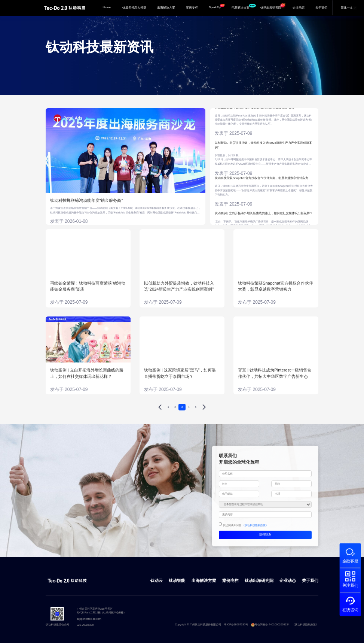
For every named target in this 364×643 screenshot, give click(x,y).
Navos (107, 7)
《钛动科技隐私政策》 (255, 525)
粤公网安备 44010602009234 (270, 625)
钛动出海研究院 (274, 6)
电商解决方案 (243, 7)
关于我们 (321, 8)
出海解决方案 (166, 8)
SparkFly (217, 7)
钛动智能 (177, 580)
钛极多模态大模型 (134, 8)
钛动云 (157, 580)
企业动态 (299, 8)
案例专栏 (192, 8)
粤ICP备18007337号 (236, 625)
